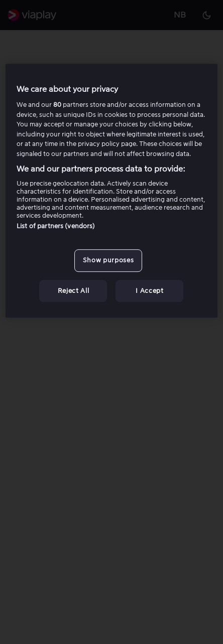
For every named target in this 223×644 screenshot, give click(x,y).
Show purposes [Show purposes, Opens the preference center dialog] (108, 261)
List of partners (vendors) (56, 226)
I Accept (149, 291)
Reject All (74, 291)
